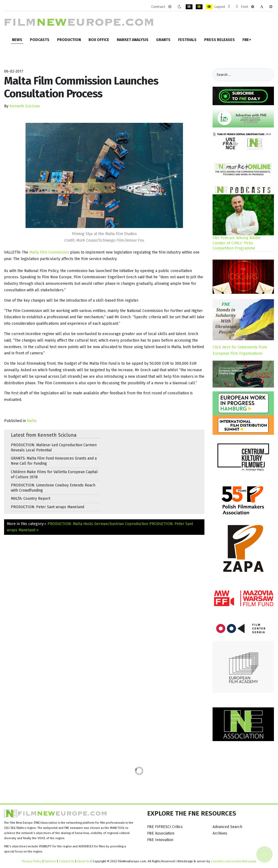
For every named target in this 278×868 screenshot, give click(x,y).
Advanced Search (227, 827)
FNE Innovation (160, 840)
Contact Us (67, 861)
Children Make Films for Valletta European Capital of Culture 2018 (54, 474)
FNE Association (161, 833)
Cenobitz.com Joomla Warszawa (234, 861)
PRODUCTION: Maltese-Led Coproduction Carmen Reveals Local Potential (54, 448)
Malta (32, 421)
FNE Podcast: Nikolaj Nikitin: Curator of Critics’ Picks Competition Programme (237, 243)
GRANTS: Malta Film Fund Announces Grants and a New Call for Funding (54, 461)
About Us (83, 861)
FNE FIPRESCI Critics (165, 827)
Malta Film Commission (49, 252)
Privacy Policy (32, 861)
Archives (220, 833)
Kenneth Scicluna (25, 106)
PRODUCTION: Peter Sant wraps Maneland (48, 507)
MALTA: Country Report (31, 499)
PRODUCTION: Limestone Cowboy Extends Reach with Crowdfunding (53, 488)
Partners (50, 861)
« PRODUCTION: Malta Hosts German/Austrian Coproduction (96, 524)
